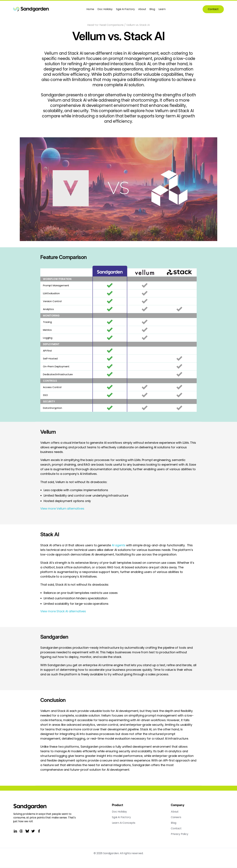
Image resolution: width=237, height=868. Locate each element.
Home (90, 9)
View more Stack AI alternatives (63, 611)
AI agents (119, 545)
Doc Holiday (105, 9)
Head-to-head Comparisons (105, 25)
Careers (176, 817)
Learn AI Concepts (124, 823)
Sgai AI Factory (125, 9)
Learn (162, 9)
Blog (152, 9)
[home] (31, 9)
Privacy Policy (180, 834)
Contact (213, 9)
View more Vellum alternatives (62, 509)
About (142, 9)
